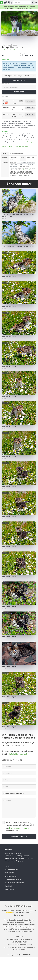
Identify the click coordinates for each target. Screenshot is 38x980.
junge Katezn (13, 175)
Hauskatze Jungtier (9, 276)
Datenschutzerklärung (19, 828)
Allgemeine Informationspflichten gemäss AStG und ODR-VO (19, 948)
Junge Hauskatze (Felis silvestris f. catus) (18, 246)
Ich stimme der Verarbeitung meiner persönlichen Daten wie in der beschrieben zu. (20, 827)
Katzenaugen (14, 168)
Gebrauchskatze (14, 166)
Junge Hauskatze (13, 47)
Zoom (33, 14)
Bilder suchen (10, 876)
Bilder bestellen (11, 870)
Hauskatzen (22, 173)
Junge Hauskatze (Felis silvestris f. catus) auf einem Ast (18, 215)
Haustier (32, 168)
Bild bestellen (19, 81)
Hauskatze (13, 163)
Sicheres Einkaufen (21, 146)
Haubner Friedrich (10, 50)
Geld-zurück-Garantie (14, 883)
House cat (20, 163)
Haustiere (13, 159)
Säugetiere (13, 157)
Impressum (19, 936)
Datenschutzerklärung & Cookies (19, 939)
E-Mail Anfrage (28, 142)
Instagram (9, 890)
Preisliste (4, 140)
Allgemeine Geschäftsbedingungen (19, 945)
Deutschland (30, 157)
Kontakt (5, 146)
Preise (7, 866)
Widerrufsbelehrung (19, 942)
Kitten (25, 163)
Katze (27, 166)
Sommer (22, 166)
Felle (15, 172)
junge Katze (30, 173)
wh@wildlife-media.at (17, 754)
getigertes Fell (14, 173)
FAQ (11, 146)
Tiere (22, 168)
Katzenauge (20, 172)
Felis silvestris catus (10, 45)
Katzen (16, 164)
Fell (11, 170)
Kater (11, 172)
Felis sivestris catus (24, 175)
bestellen (30, 101)
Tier (19, 168)
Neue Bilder (9, 873)
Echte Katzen (22, 164)
